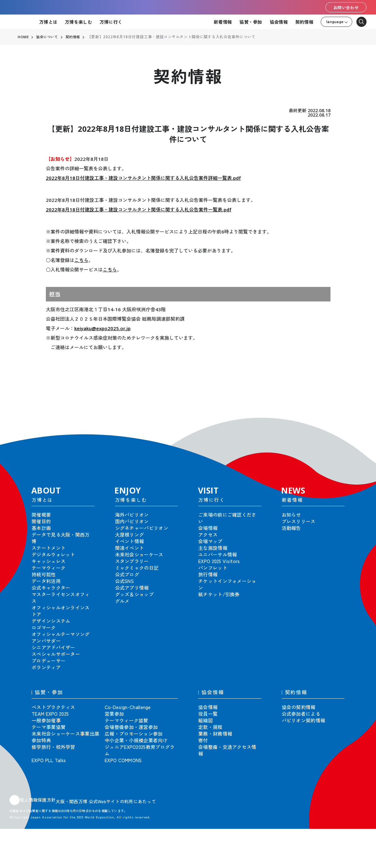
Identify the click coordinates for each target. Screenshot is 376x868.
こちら (81, 260)
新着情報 (223, 22)
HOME (23, 37)
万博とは (48, 22)
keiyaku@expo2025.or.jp (102, 328)
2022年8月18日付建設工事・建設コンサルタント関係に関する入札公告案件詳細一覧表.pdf (143, 178)
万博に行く (111, 22)
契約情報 (304, 22)
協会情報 (279, 22)
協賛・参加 (251, 22)
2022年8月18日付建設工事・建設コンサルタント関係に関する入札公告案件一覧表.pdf (139, 209)
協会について (48, 37)
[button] (357, 422)
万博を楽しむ (78, 22)
